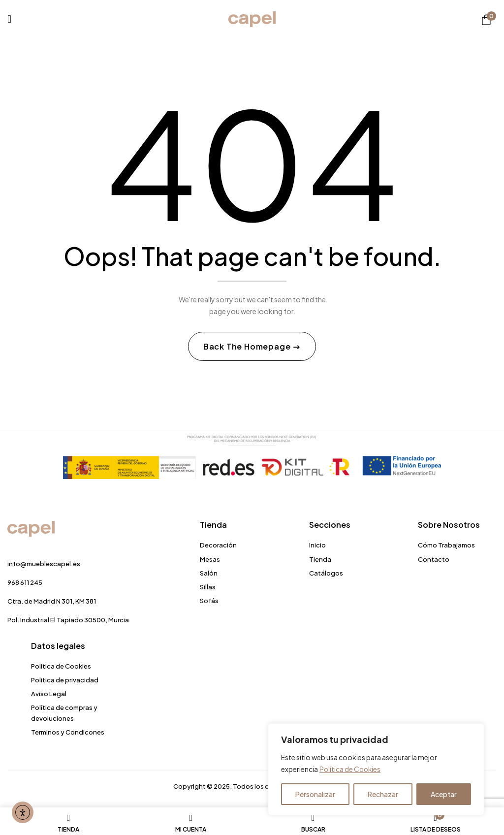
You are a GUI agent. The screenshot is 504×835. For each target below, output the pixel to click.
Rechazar (383, 794)
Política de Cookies (351, 770)
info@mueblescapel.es (44, 564)
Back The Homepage (248, 347)
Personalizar (315, 794)
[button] (486, 20)
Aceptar (444, 794)
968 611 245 (25, 583)
